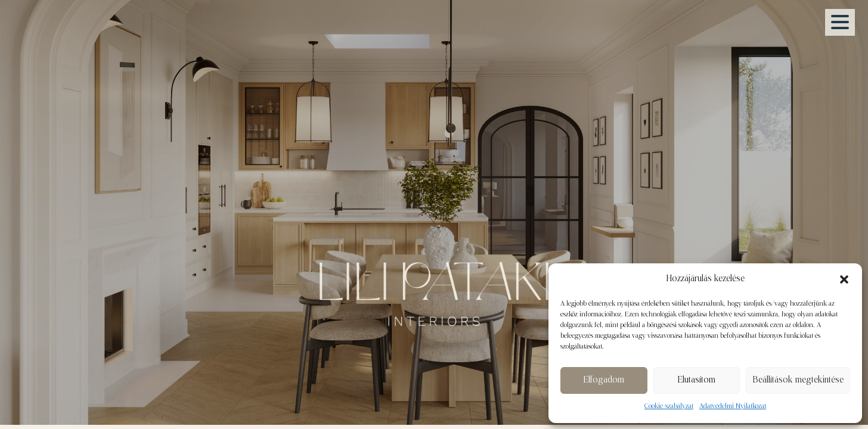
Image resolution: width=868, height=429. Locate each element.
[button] (844, 279)
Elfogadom (604, 380)
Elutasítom (696, 380)
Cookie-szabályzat (669, 406)
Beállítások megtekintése (798, 380)
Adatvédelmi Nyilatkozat (733, 406)
